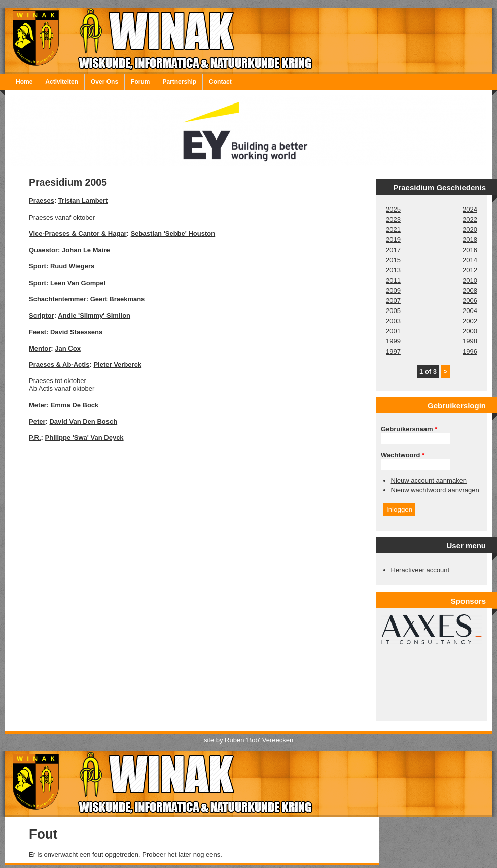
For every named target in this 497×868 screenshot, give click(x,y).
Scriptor (42, 315)
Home (24, 82)
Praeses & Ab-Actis (59, 364)
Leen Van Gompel (78, 283)
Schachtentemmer (58, 299)
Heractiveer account (420, 570)
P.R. (35, 438)
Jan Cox (68, 348)
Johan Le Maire (86, 250)
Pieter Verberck (117, 364)
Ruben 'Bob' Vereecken (259, 740)
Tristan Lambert (83, 201)
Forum (140, 82)
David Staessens (76, 332)
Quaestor (43, 250)
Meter (38, 405)
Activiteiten (62, 82)
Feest (38, 332)
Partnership (179, 82)
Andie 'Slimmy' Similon (94, 315)
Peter (37, 421)
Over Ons (104, 82)
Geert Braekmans (118, 299)
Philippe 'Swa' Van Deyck (84, 438)
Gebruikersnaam (409, 429)
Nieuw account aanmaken (429, 481)
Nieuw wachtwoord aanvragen (435, 490)
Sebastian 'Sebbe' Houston (173, 234)
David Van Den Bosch (83, 421)
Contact (220, 82)
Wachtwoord (403, 455)
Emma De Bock (75, 405)
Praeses (42, 201)
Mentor (40, 348)
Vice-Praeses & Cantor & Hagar (78, 234)
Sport (38, 266)
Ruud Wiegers (72, 266)
